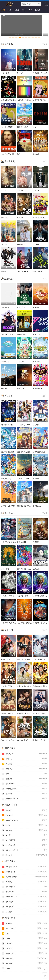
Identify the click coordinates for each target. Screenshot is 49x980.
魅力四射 (24, 794)
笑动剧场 (24, 882)
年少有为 (24, 835)
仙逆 (24, 933)
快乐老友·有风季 (24, 867)
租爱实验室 (21, 244)
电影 (9, 10)
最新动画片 (10, 513)
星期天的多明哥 (24, 789)
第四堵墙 (24, 779)
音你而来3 (21, 362)
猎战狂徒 (24, 769)
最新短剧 (8, 630)
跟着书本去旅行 (23, 127)
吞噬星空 (24, 948)
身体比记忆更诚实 (24, 659)
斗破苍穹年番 (24, 928)
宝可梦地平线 (6, 479)
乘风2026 (36, 335)
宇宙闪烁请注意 (24, 877)
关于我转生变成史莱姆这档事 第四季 (14, 452)
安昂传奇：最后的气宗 (41, 623)
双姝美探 (24, 815)
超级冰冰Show (38, 389)
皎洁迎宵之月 (24, 953)
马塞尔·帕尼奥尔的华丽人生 (27, 623)
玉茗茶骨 (24, 855)
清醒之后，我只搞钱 (8, 740)
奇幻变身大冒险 (23, 596)
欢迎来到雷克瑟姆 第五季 (10, 100)
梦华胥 (24, 825)
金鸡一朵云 (5, 73)
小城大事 (24, 963)
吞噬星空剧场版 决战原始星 (11, 623)
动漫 (30, 10)
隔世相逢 (4, 217)
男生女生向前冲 (24, 897)
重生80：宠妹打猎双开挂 (10, 713)
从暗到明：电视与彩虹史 (26, 100)
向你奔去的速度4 (24, 820)
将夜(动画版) (38, 506)
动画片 (37, 10)
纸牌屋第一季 (24, 845)
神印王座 (24, 923)
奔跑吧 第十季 (22, 335)
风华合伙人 (5, 362)
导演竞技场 (5, 308)
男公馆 (4, 271)
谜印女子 (20, 73)
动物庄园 (36, 542)
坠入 (19, 154)
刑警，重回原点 (39, 271)
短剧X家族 (37, 362)
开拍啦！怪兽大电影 (8, 506)
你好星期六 (24, 902)
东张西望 (36, 308)
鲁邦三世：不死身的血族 (10, 596)
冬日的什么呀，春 (24, 850)
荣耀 (24, 774)
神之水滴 (20, 217)
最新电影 (8, 44)
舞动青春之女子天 (24, 799)
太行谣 (4, 190)
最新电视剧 (10, 161)
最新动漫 (8, 396)
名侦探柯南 (24, 958)
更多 (45, 44)
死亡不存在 (5, 569)
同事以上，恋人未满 (40, 73)
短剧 (3, 15)
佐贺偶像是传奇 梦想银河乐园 (12, 542)
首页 (3, 10)
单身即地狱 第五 (24, 887)
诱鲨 (35, 127)
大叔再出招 (37, 244)
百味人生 (4, 244)
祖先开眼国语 (24, 840)
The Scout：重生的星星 (10, 335)
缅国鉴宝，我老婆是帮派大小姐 (28, 713)
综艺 (24, 10)
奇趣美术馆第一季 (8, 154)
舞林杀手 (36, 154)
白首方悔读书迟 (23, 740)
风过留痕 (24, 830)
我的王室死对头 (23, 271)
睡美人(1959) (22, 542)
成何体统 (24, 943)
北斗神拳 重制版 (7, 425)
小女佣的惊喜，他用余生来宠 (27, 686)
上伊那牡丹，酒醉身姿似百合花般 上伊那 (32, 425)
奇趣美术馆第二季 (39, 100)
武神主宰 (24, 968)
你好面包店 (21, 308)
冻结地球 (36, 425)
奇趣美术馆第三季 (8, 127)
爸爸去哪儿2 (24, 784)
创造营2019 (24, 892)
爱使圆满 (20, 190)
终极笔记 (24, 810)
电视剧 (17, 10)
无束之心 (4, 389)
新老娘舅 (24, 912)
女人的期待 (24, 764)
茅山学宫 (36, 479)
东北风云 (24, 759)
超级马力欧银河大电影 (25, 569)
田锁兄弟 (36, 190)
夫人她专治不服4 (7, 686)
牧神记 (24, 938)
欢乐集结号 (24, 907)
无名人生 (36, 569)
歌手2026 (21, 389)
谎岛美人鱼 (24, 754)
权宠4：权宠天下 (7, 659)
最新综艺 (8, 279)
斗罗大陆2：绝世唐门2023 (26, 479)
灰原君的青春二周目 (24, 506)
